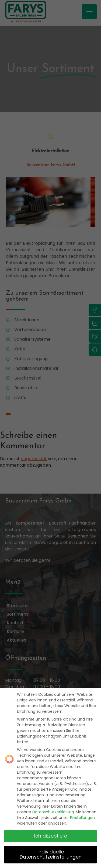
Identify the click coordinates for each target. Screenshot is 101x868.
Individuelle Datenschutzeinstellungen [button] (51, 854)
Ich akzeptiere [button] (51, 836)
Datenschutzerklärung (53, 812)
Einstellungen (82, 818)
